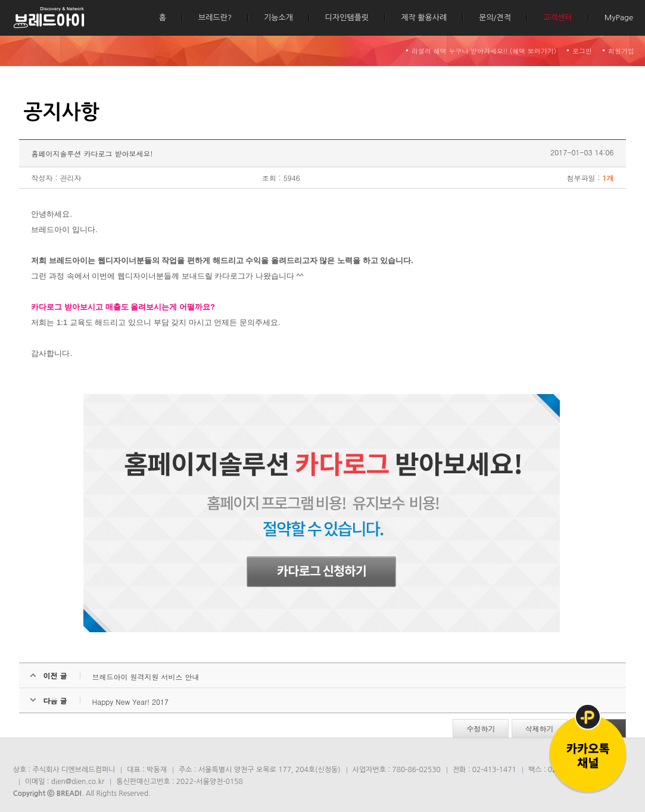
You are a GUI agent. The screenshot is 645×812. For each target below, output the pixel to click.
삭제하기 (540, 728)
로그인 (582, 51)
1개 (608, 178)
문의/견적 (495, 18)
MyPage (619, 18)
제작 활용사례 (424, 18)
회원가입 (621, 51)
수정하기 (481, 728)
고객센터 (558, 18)
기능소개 (278, 18)
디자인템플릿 (347, 18)
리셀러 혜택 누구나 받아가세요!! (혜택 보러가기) (484, 51)
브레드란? (215, 18)
